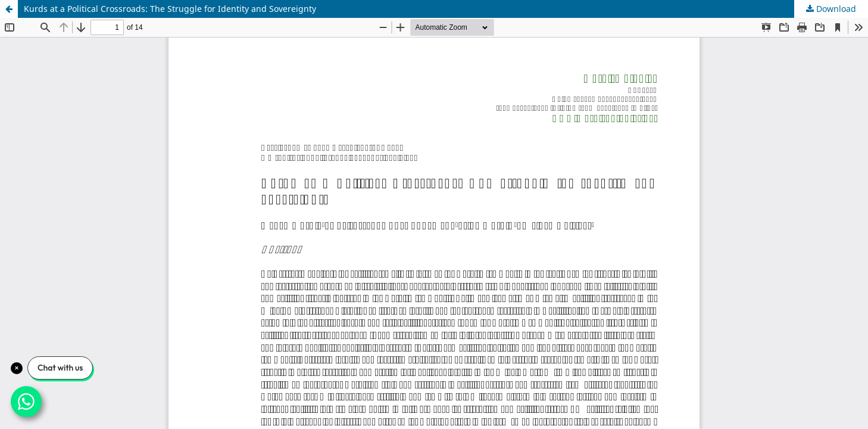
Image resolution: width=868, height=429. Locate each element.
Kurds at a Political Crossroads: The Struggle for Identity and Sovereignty (170, 9)
